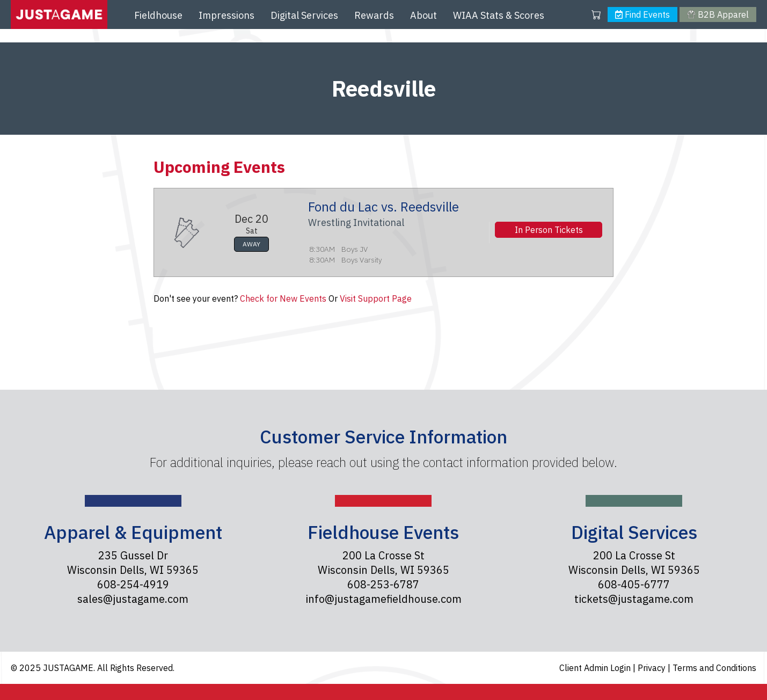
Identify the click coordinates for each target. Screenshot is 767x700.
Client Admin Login (596, 668)
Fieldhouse (158, 15)
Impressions (227, 15)
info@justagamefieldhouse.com (383, 599)
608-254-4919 (133, 584)
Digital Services (304, 15)
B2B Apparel (718, 14)
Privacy (653, 668)
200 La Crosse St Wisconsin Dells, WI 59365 (383, 563)
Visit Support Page (376, 298)
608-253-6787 (383, 584)
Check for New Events (283, 298)
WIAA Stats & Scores (499, 15)
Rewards (374, 15)
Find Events (642, 14)
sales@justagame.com (133, 599)
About (423, 15)
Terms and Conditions (714, 668)
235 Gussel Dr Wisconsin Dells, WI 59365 (133, 563)
